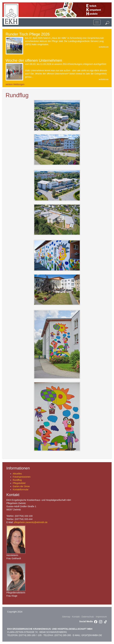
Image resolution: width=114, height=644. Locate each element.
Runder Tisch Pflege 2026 (28, 34)
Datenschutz (88, 617)
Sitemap (66, 617)
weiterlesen (104, 47)
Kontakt (76, 617)
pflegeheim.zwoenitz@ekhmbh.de (31, 522)
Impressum (101, 617)
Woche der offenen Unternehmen (34, 60)
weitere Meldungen (15, 84)
